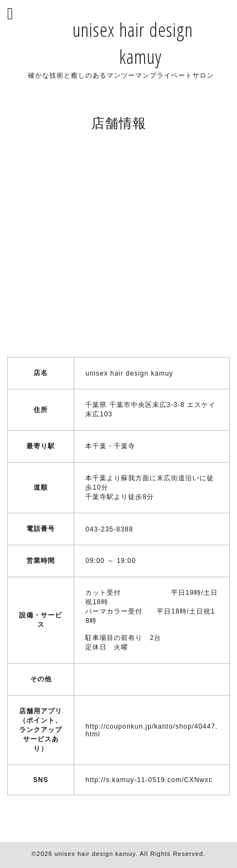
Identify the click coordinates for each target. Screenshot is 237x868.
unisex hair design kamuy (95, 854)
